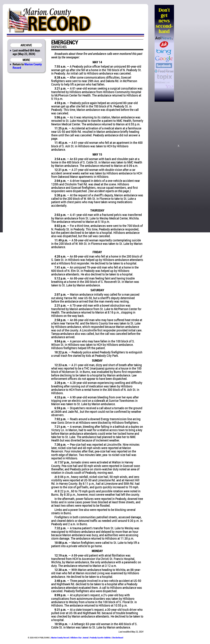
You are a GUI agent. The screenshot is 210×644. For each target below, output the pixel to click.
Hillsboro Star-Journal (79, 638)
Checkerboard (118, 638)
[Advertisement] (190, 53)
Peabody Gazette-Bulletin (100, 638)
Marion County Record (27, 66)
